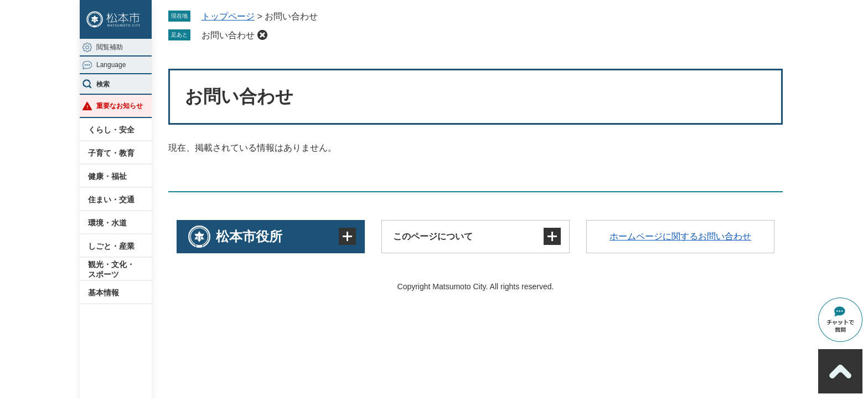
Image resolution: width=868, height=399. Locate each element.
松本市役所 (249, 236)
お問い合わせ (228, 35)
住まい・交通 (111, 199)
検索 (103, 84)
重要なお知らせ (120, 106)
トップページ (228, 16)
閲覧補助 (110, 47)
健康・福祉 (107, 176)
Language (111, 65)
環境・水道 (107, 223)
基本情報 (104, 293)
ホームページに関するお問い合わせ (680, 236)
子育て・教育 (111, 153)
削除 (262, 35)
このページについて (433, 236)
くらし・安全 (111, 130)
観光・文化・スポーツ (111, 269)
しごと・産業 (111, 246)
